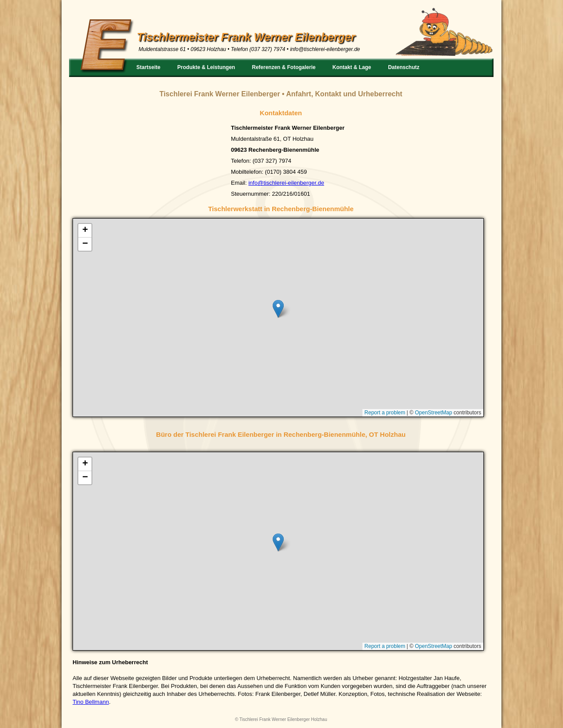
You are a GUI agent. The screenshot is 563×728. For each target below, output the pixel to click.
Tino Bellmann (91, 702)
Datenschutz (404, 67)
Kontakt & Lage (352, 67)
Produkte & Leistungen (206, 67)
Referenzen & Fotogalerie (284, 67)
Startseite (148, 67)
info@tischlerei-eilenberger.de (325, 49)
